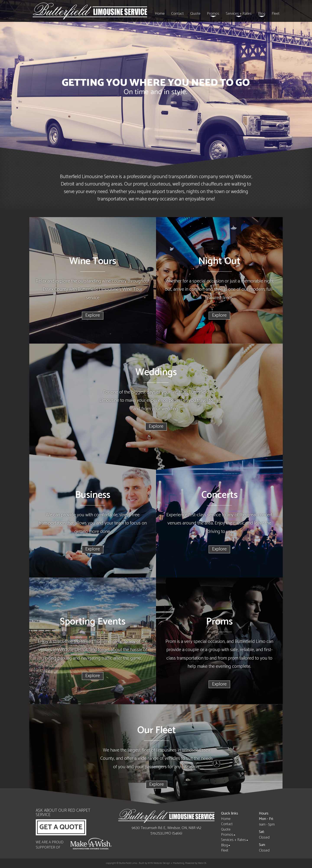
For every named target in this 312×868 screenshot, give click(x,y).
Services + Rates (239, 14)
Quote (195, 14)
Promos (213, 14)
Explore (93, 315)
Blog (262, 14)
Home (160, 14)
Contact (177, 14)
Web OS (202, 863)
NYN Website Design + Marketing (166, 863)
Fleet (276, 14)
